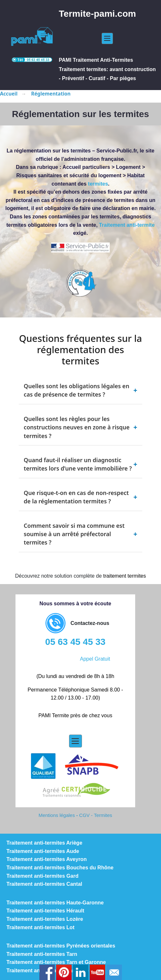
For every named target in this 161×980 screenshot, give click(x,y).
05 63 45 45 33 (75, 642)
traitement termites (125, 576)
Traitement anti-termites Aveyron (47, 859)
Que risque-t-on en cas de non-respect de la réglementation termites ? (81, 497)
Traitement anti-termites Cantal (44, 884)
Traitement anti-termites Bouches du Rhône (60, 868)
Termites (103, 815)
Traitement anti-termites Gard (42, 876)
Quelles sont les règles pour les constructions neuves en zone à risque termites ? (81, 427)
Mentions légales (57, 815)
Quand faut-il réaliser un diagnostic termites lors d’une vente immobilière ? (81, 464)
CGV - (86, 815)
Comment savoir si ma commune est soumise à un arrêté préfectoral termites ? (81, 534)
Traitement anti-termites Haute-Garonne (55, 903)
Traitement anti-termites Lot (40, 927)
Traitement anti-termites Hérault (45, 911)
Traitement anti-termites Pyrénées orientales (61, 946)
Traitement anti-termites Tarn (42, 954)
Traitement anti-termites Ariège (44, 843)
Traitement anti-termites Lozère (45, 919)
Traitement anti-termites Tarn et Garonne (56, 962)
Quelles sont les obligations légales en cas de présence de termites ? (81, 390)
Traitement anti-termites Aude (43, 851)
